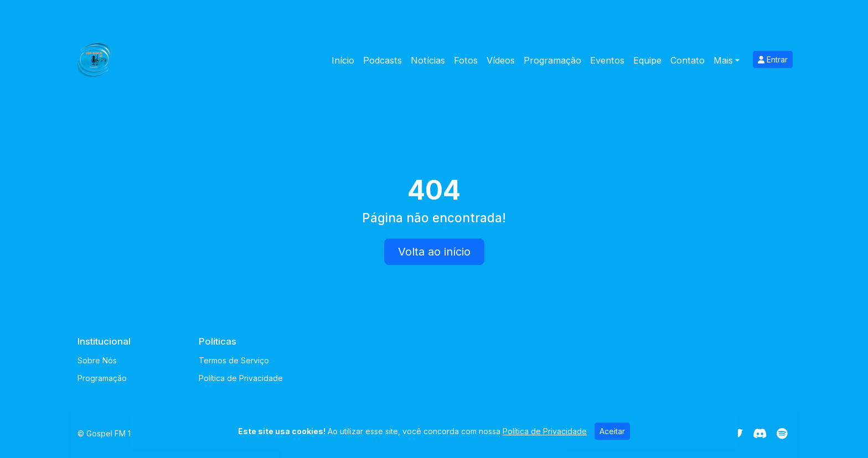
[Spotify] (782, 434)
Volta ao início (434, 252)
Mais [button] (723, 60)
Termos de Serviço (234, 360)
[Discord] (760, 434)
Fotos (466, 60)
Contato (688, 60)
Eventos (607, 60)
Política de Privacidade (241, 378)
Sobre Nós (97, 360)
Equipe (647, 60)
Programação (552, 60)
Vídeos (501, 60)
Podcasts (383, 60)
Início (343, 60)
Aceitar (612, 431)
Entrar (773, 59)
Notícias (428, 60)
